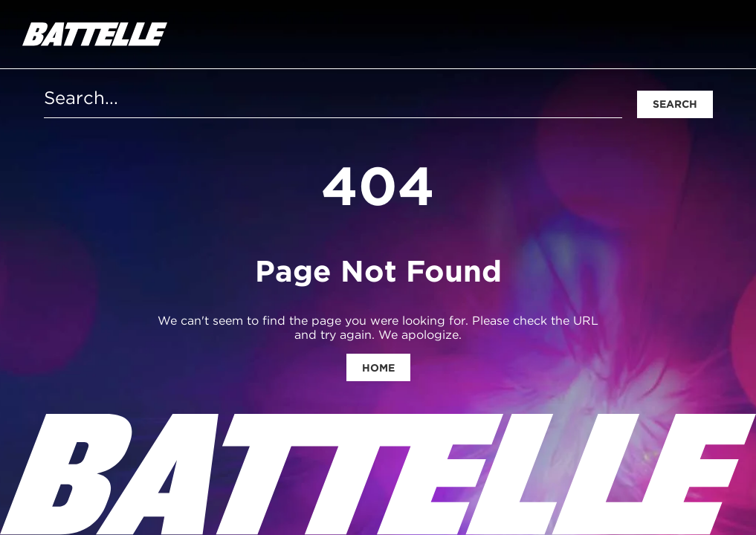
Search (675, 104)
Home (378, 368)
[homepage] (95, 34)
